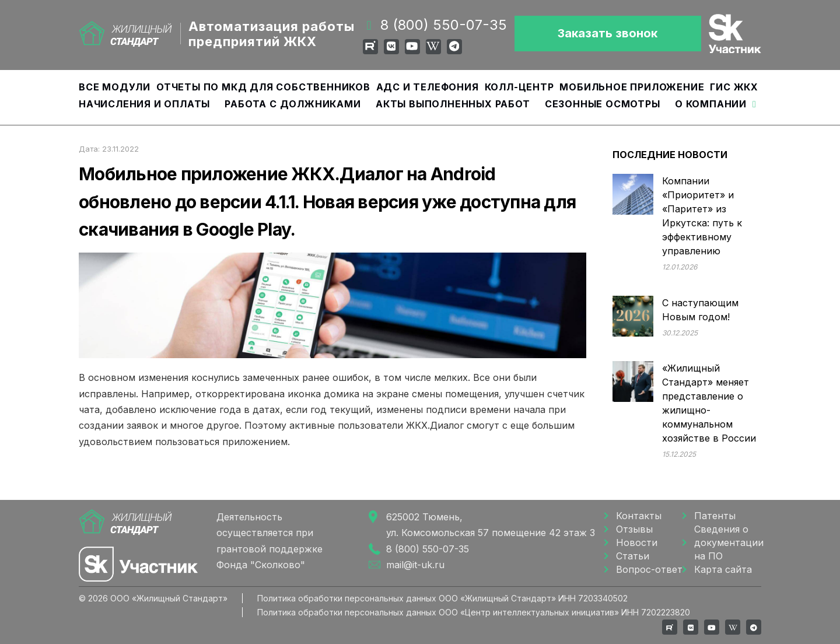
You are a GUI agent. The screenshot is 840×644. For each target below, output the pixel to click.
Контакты (639, 516)
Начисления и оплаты (144, 104)
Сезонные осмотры (603, 104)
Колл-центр (519, 87)
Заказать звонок (608, 33)
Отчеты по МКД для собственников (263, 87)
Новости (637, 542)
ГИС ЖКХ (734, 87)
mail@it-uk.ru (415, 565)
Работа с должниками (293, 104)
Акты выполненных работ (453, 104)
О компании (711, 104)
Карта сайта (723, 569)
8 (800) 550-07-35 (444, 25)
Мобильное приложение (632, 87)
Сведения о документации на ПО (728, 542)
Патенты (715, 516)
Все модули (115, 87)
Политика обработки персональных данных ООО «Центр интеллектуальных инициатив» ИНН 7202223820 (474, 612)
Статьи (633, 556)
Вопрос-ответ (649, 569)
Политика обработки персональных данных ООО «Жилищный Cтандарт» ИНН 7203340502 (442, 598)
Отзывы (634, 529)
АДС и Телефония (428, 87)
